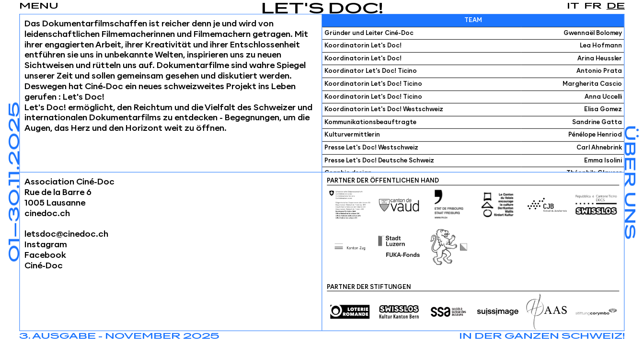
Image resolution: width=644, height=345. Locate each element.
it (573, 6)
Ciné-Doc (44, 266)
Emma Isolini (603, 160)
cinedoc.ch (47, 213)
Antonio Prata (599, 71)
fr (593, 6)
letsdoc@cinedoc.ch (66, 234)
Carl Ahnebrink (599, 148)
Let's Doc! (322, 9)
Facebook (45, 255)
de (616, 6)
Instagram (46, 245)
